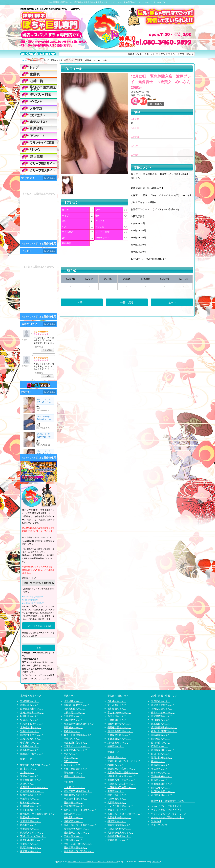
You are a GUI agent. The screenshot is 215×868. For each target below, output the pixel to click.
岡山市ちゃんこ (159, 780)
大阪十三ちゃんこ (117, 810)
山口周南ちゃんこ (161, 743)
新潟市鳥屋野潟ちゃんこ (120, 731)
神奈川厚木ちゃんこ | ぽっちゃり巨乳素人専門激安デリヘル (93, 861)
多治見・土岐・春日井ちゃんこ (80, 810)
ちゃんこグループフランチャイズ (169, 814)
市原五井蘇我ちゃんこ (76, 743)
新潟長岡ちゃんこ (117, 716)
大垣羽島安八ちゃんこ (76, 795)
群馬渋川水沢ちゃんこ (32, 832)
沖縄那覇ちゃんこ (161, 739)
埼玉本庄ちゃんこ (30, 817)
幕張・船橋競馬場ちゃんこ (78, 735)
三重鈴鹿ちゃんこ (73, 840)
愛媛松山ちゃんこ (161, 701)
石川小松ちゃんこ (117, 701)
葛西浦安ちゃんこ (73, 727)
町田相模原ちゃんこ (31, 806)
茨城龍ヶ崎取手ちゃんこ (77, 705)
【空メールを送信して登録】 (39, 626)
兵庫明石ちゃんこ (117, 799)
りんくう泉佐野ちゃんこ (120, 806)
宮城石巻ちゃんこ (30, 705)
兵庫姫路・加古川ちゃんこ (122, 784)
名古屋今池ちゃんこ (74, 787)
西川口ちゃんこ (28, 769)
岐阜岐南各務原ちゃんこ (77, 829)
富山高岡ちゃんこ (117, 705)
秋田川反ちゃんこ (30, 716)
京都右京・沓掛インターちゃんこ (125, 814)
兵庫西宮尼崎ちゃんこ (119, 836)
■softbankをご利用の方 (33, 603)
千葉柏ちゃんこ (72, 739)
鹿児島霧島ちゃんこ (162, 716)
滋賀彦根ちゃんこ (117, 757)
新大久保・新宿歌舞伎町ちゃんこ (38, 814)
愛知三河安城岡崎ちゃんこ (78, 791)
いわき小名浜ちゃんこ (32, 724)
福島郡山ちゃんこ (30, 746)
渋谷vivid (156, 821)
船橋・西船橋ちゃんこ (76, 769)
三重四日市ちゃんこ (74, 806)
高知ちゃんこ (158, 761)
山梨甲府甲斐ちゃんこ (119, 724)
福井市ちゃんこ (116, 746)
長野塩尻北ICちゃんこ (119, 735)
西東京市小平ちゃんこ (76, 750)
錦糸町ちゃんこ (28, 825)
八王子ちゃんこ (72, 765)
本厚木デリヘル (28, 244)
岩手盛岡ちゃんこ (30, 743)
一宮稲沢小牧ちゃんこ (76, 799)
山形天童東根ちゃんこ (32, 709)
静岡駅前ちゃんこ (73, 814)
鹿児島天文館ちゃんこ (163, 705)
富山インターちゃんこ (119, 712)
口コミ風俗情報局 (46, 244)
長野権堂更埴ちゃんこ (119, 727)
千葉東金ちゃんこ (30, 829)
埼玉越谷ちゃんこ (73, 701)
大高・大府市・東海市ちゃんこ (80, 825)
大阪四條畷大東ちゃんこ (120, 832)
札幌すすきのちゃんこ (32, 735)
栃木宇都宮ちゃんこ (31, 795)
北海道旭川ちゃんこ (31, 727)
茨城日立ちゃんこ (73, 773)
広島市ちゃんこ (159, 746)
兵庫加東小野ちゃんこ (119, 829)
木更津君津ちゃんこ (31, 821)
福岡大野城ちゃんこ (162, 757)
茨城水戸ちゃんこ (30, 776)
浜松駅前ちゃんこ (73, 821)
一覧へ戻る (127, 302)
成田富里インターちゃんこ (34, 787)
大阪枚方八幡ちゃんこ (119, 817)
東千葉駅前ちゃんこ (31, 780)
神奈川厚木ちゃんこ (31, 810)
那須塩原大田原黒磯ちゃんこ (79, 724)
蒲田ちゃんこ (71, 761)
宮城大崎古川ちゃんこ (32, 712)
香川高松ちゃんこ (161, 720)
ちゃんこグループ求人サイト (166, 810)
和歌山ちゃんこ (116, 765)
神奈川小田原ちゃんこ (32, 840)
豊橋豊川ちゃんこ (73, 817)
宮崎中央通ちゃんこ (162, 776)
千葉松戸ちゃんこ (30, 844)
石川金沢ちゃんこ (117, 709)
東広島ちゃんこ (159, 769)
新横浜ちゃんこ (72, 731)
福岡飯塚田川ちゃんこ (163, 750)
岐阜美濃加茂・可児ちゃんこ (79, 851)
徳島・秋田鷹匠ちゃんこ (164, 731)
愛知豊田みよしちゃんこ (77, 832)
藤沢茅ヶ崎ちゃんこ (31, 851)
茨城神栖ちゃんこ (73, 720)
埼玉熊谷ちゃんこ (30, 799)
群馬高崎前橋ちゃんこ (32, 791)
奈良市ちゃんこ (116, 791)
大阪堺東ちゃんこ (117, 802)
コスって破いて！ (161, 825)
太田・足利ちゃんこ (74, 712)
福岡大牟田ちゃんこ (162, 784)
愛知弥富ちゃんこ (73, 802)
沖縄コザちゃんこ (161, 788)
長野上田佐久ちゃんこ (119, 739)
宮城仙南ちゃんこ (30, 701)
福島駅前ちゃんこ (30, 750)
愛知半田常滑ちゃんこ (76, 847)
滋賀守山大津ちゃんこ (119, 825)
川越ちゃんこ (27, 784)
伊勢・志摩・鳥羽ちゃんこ (78, 844)
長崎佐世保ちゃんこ (162, 709)
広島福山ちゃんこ (161, 724)
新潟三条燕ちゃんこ (118, 743)
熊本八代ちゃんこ (161, 773)
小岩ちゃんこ (71, 754)
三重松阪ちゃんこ (73, 836)
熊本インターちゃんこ (163, 712)
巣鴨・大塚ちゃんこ (74, 776)
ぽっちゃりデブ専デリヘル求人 (168, 817)
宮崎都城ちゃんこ (161, 735)
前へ (82, 302)
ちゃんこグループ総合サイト (166, 806)
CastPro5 (156, 861)
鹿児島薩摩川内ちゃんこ (164, 727)
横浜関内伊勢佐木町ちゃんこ (35, 765)
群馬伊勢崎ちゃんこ (31, 847)
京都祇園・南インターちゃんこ (124, 761)
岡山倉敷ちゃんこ (161, 765)
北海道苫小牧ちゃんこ (32, 754)
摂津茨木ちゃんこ (117, 821)
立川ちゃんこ (27, 772)
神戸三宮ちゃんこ (117, 795)
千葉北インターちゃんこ (77, 746)
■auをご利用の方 (30, 600)
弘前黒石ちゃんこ (30, 720)
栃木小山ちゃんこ (30, 802)
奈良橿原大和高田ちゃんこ (122, 769)
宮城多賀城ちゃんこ (31, 739)
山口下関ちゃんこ (161, 754)
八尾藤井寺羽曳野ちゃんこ (122, 787)
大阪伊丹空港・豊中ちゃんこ (123, 772)
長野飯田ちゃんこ (117, 720)
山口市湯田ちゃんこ (162, 795)
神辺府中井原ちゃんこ (163, 791)
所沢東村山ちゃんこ (74, 709)
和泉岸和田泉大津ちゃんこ (122, 776)
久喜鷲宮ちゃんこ (73, 716)
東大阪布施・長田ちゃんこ (122, 780)
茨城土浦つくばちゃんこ (33, 836)
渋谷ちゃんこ (71, 757)
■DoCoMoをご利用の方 (33, 597)
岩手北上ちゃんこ (30, 731)
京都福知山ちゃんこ (118, 840)
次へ (172, 302)
